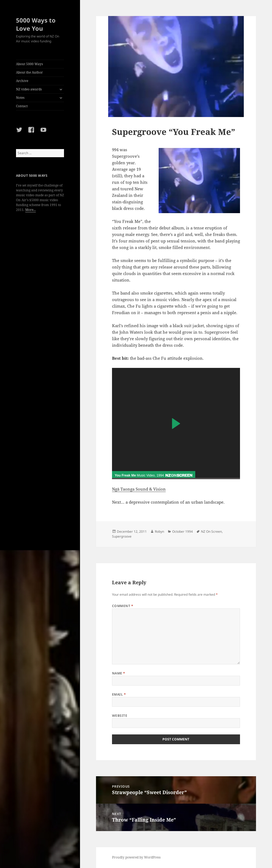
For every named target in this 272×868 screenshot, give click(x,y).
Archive (22, 81)
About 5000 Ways (29, 64)
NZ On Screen (211, 531)
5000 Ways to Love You (36, 24)
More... (31, 210)
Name (119, 673)
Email (119, 694)
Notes (20, 98)
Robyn (159, 531)
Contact (22, 106)
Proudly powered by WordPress (136, 857)
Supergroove (122, 536)
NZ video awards (29, 89)
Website (120, 716)
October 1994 (183, 531)
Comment (123, 606)
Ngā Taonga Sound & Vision (139, 489)
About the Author (29, 72)
